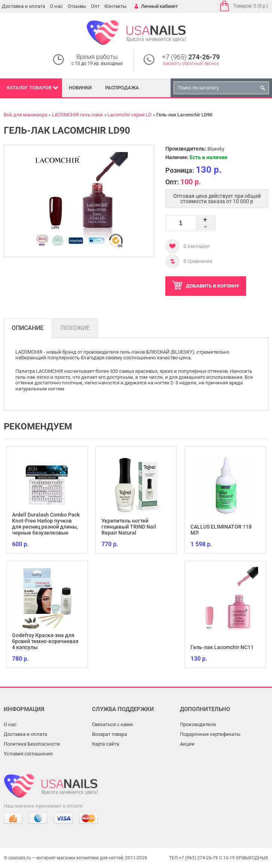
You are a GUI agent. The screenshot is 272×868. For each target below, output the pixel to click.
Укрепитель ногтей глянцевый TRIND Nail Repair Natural (129, 527)
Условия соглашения (28, 754)
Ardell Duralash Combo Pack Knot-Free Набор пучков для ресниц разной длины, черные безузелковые (46, 524)
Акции (187, 744)
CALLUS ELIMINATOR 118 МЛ (221, 530)
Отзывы (77, 6)
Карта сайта (106, 744)
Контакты (116, 6)
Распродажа (122, 88)
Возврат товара (110, 734)
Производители (198, 724)
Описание (28, 328)
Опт (95, 6)
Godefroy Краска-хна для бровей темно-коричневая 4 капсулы (45, 641)
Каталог (29, 88)
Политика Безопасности (32, 744)
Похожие (75, 328)
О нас (56, 6)
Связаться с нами (113, 724)
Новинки (80, 88)
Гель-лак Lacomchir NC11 (222, 647)
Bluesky (216, 149)
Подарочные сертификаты (210, 734)
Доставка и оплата (23, 6)
